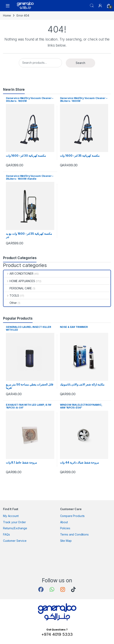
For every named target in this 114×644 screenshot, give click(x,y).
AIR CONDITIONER (18, 274)
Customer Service (15, 541)
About (64, 522)
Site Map (66, 541)
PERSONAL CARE (18, 288)
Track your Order (14, 522)
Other (10, 303)
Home (7, 15)
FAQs (6, 534)
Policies (65, 528)
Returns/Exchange (15, 528)
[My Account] (100, 6)
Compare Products (72, 516)
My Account (11, 516)
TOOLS (11, 295)
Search (92, 6)
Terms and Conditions (74, 534)
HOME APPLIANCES (19, 281)
